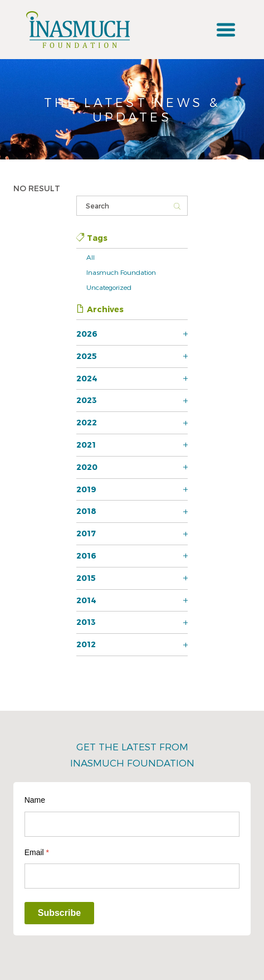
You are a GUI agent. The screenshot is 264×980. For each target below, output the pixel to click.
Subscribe (59, 913)
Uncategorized (109, 287)
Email (37, 852)
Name (35, 800)
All (91, 257)
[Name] (132, 824)
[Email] (132, 876)
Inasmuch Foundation (121, 272)
